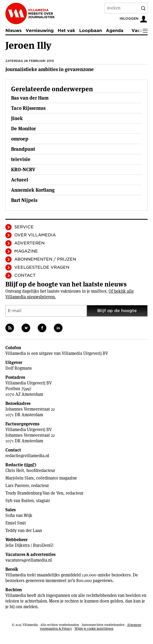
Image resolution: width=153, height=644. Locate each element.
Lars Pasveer (17, 486)
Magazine (26, 251)
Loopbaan (91, 31)
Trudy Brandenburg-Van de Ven (34, 493)
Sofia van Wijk (19, 515)
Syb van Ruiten (20, 501)
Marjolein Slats (20, 478)
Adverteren (29, 243)
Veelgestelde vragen (42, 267)
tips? (30, 465)
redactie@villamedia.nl (27, 456)
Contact (25, 275)
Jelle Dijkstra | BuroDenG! (29, 545)
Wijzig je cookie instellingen (94, 629)
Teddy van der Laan (24, 531)
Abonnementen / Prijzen (45, 259)
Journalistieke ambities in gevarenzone (50, 69)
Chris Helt (15, 470)
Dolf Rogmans (19, 368)
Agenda (115, 31)
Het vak (66, 31)
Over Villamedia (35, 235)
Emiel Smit (16, 523)
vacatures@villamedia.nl (29, 560)
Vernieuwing (40, 31)
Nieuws (13, 31)
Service (24, 227)
